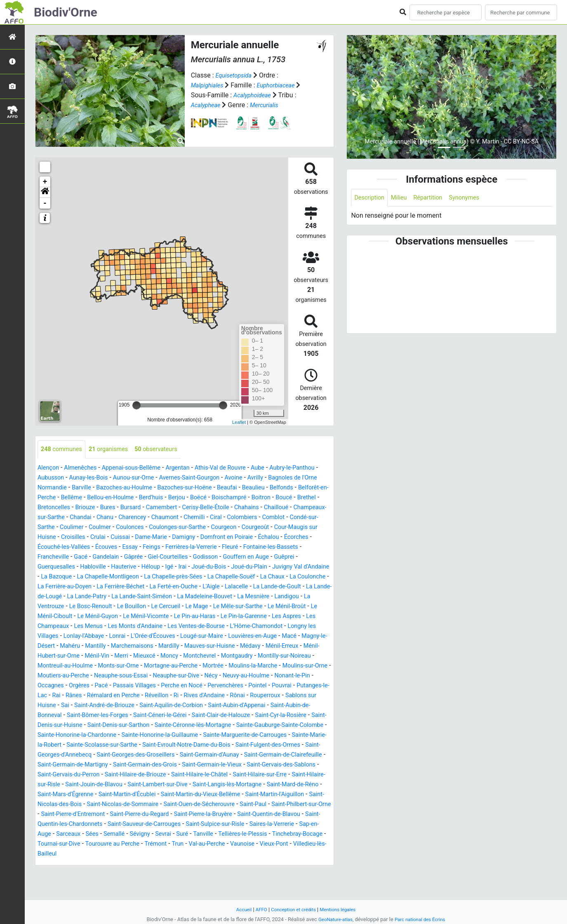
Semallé (304, 864)
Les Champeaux (178, 636)
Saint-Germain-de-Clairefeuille (248, 785)
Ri (229, 716)
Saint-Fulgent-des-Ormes (212, 775)
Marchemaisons (61, 666)
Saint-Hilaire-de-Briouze (150, 805)
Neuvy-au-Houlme (268, 696)
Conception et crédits (293, 909)
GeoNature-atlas (333, 919)
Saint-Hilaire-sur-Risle (69, 815)
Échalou (233, 547)
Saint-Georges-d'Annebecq (292, 775)
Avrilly (307, 478)
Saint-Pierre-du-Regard (294, 844)
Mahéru (270, 656)
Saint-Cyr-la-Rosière (119, 745)
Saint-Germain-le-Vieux (214, 795)
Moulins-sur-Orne (294, 686)
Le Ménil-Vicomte (265, 627)
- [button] (45, 203)
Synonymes (474, 198)
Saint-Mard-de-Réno (66, 824)
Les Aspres (133, 636)
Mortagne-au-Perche (146, 686)
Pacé (122, 706)
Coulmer (289, 528)
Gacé (45, 567)
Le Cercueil (264, 617)
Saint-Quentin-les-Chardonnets (227, 854)
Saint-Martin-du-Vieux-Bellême (281, 824)
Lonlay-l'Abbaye (242, 646)
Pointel (294, 706)
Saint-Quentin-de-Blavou (143, 854)
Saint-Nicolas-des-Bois (141, 834)
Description (371, 198)
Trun (139, 884)
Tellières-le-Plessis (161, 874)
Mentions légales (342, 909)
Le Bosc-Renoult (182, 617)
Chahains (109, 518)
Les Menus (223, 636)
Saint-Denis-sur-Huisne (186, 745)
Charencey (301, 518)
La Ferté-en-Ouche (224, 597)
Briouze (209, 508)
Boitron (92, 508)
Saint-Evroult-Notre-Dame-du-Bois (122, 775)
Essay (102, 557)
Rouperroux (54, 725)
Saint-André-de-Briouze (186, 725)
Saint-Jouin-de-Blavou (137, 815)
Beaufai (303, 488)
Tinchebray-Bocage (221, 874)
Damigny (140, 547)
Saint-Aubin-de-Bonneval (126, 735)
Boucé (117, 508)
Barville (142, 488)
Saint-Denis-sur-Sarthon (259, 745)
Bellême (170, 498)
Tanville (118, 874)
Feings (126, 557)
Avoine (283, 478)
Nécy (229, 696)
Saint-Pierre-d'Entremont (221, 844)
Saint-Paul (94, 844)
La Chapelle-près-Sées (175, 587)
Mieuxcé (103, 676)
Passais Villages (158, 706)
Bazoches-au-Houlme (189, 488)
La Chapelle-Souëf (239, 587)
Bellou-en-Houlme (213, 498)
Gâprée (102, 567)
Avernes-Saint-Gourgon (234, 478)
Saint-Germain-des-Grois (140, 795)
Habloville (52, 577)
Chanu (271, 518)
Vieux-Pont (245, 884)
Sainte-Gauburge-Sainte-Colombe (156, 755)
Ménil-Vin (51, 676)
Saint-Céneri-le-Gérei (270, 735)
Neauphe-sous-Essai (130, 696)
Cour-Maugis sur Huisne (247, 537)
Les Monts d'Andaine (274, 636)
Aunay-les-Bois (124, 478)
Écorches (264, 547)
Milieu (403, 198)
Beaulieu (50, 498)
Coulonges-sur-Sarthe (106, 537)
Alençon (49, 468)
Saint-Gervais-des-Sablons (291, 795)
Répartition (435, 198)
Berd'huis (258, 498)
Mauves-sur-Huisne (147, 666)
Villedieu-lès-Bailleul (295, 884)
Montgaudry (204, 676)
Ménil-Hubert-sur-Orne (282, 666)
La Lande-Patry (170, 607)
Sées (280, 864)
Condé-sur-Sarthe (215, 528)
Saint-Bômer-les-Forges (200, 735)
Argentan (192, 468)
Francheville (310, 557)
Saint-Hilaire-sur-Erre (287, 805)
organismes (115, 450)
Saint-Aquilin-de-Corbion (260, 725)
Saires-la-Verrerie (168, 864)
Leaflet (239, 422)
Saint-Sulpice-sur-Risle (106, 864)
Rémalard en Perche (160, 716)
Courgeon (156, 537)
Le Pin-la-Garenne (86, 636)
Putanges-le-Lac (64, 716)
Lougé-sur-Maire (96, 656)
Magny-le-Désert (230, 656)
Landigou (96, 617)
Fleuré (212, 557)
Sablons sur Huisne (105, 725)
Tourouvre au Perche (68, 884)
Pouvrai (320, 706)
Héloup (115, 577)
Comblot (171, 528)
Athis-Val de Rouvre (239, 468)
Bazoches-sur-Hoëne (256, 488)
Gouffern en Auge (226, 567)
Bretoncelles (175, 508)
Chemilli (85, 528)
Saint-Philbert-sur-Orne (147, 844)
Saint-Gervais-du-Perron (75, 805)
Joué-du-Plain (222, 577)
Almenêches (85, 468)
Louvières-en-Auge (152, 656)
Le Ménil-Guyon (212, 627)
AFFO (258, 909)
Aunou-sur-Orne (173, 478)
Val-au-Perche (171, 884)
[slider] (136, 405)
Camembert (293, 508)
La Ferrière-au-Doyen (104, 597)
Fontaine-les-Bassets (256, 557)
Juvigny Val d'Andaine (280, 577)
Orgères (98, 706)
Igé (135, 577)
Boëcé (309, 498)
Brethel (141, 508)
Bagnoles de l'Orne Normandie (82, 488)
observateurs (168, 450)
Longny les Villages (187, 646)
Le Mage (298, 617)
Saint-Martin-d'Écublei (200, 824)
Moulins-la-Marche (237, 686)
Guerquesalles (306, 567)
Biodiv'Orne (66, 12)
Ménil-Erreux (226, 666)
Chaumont (53, 528)
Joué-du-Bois (178, 577)
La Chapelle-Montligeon (103, 587)
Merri (78, 676)
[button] (45, 193)
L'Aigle (266, 597)
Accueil (239, 909)
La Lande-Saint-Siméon (231, 607)
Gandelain (72, 567)
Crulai (46, 547)
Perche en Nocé (210, 706)
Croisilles (300, 537)
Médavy (191, 666)
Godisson (182, 567)
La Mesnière (59, 617)
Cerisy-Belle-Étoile (64, 518)
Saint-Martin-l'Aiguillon (70, 834)
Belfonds (81, 498)
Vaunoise (210, 884)
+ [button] (45, 182)
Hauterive (85, 577)
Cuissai (71, 547)
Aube (280, 468)
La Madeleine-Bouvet (300, 607)
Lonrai (279, 646)
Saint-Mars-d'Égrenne (132, 824)
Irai (149, 577)
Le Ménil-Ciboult (160, 627)
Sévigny (49, 874)
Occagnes (67, 706)
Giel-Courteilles (141, 567)
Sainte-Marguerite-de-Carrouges (154, 765)
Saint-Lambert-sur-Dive (207, 815)
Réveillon (208, 716)
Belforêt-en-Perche (126, 498)
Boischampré (57, 508)
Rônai (296, 716)
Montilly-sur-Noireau (256, 676)
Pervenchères (259, 706)
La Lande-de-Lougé (115, 607)
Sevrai (74, 874)
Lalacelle (293, 597)
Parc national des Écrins (422, 919)
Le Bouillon (227, 617)
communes (64, 450)
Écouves (76, 557)
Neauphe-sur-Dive (191, 696)
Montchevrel (163, 676)
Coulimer (259, 528)
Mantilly (298, 656)
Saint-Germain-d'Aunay (166, 785)
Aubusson (82, 478)
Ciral (108, 528)
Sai (143, 725)
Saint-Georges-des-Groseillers (84, 785)
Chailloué (141, 518)
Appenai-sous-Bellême (141, 468)
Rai (98, 716)
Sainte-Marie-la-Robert (239, 765)
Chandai (244, 518)
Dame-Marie (104, 547)
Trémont (115, 884)
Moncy (130, 676)
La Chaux (285, 587)
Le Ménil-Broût (110, 627)
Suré (95, 874)
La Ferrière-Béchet (166, 597)
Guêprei (268, 567)
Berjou (286, 498)
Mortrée (193, 686)
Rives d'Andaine (260, 716)
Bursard (259, 508)
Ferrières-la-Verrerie (169, 557)
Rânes (117, 716)
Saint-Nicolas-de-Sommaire (219, 834)
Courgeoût (191, 537)
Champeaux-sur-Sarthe (194, 518)
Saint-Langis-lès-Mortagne (285, 815)
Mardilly (101, 666)
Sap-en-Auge (217, 864)
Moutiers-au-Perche (66, 696)
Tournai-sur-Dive (278, 874)
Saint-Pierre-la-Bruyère (70, 854)
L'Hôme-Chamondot (124, 646)
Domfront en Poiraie (187, 547)
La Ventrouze (133, 617)
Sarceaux (254, 864)
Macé (193, 656)
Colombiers (137, 528)
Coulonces (53, 537)
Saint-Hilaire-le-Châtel (220, 805)
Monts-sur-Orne (88, 686)
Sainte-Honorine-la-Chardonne (254, 755)
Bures (234, 508)
